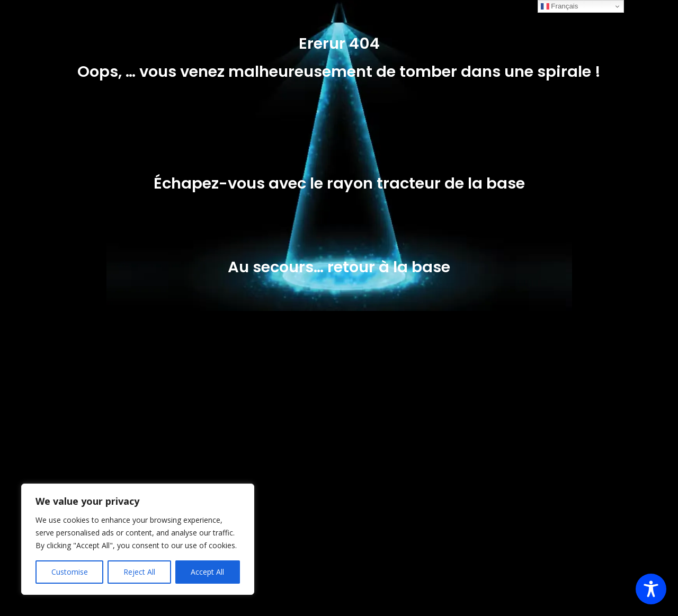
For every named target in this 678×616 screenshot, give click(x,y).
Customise (70, 572)
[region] (138, 539)
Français (560, 6)
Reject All (139, 572)
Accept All (207, 572)
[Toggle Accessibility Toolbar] (651, 589)
